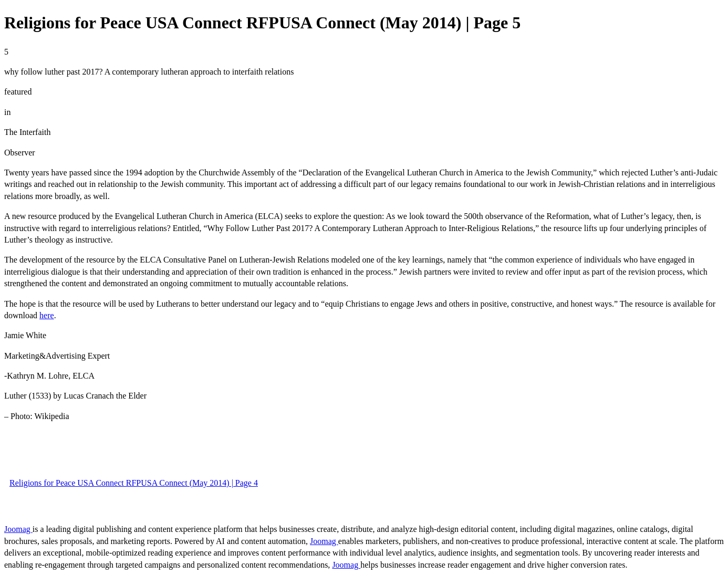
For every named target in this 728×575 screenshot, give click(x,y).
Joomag (18, 529)
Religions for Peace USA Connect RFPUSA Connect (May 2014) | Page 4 (134, 483)
